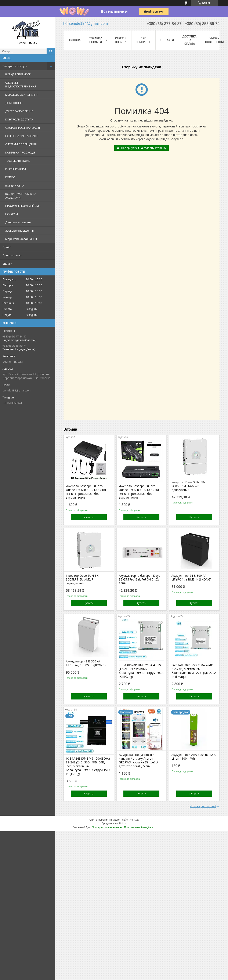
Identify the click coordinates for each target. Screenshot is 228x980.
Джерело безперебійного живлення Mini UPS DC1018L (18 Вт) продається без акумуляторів (86, 492)
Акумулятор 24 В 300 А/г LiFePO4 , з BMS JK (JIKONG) (191, 578)
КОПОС (10, 177)
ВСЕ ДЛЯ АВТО (15, 185)
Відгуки (7, 264)
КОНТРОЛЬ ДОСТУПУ (19, 119)
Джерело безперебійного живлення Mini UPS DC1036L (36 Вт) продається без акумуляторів (139, 492)
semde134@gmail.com (17, 390)
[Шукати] (51, 51)
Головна (74, 40)
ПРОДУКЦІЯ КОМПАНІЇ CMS (23, 206)
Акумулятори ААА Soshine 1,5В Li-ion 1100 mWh (194, 757)
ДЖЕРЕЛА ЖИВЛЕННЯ (19, 111)
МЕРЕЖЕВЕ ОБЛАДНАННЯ (22, 95)
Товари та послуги (15, 66)
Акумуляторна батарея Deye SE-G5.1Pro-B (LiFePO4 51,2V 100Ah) (140, 579)
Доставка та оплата (189, 40)
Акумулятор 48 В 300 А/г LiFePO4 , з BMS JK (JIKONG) (86, 663)
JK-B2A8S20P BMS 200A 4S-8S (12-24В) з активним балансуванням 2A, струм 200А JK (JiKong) (194, 671)
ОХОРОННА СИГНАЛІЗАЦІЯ (23, 128)
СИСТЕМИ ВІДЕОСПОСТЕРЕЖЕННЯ (21, 84)
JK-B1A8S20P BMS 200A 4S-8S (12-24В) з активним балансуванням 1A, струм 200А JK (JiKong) (141, 671)
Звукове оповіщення (19, 231)
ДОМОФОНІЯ (14, 103)
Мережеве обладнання (21, 239)
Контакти (167, 40)
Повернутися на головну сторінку (144, 148)
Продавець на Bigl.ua (114, 824)
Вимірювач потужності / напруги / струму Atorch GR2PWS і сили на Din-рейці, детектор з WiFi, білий (139, 760)
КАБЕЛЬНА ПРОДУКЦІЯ (20, 152)
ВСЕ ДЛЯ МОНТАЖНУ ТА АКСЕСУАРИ (21, 196)
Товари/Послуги (95, 40)
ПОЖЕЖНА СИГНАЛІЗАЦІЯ (22, 136)
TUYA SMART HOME (18, 161)
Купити (89, 517)
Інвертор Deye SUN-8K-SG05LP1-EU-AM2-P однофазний (83, 579)
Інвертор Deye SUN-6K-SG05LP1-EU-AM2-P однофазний (188, 486)
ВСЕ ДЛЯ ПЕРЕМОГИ (18, 74)
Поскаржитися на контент (107, 827)
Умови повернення (214, 40)
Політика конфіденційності (140, 827)
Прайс (7, 247)
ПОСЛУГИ (12, 214)
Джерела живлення (18, 222)
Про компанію (12, 255)
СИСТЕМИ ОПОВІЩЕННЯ (21, 144)
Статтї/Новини (121, 40)
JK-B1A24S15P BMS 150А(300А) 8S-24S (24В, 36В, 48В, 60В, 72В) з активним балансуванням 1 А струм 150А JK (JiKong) (88, 766)
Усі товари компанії (203, 806)
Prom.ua (134, 820)
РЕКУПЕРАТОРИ (16, 169)
